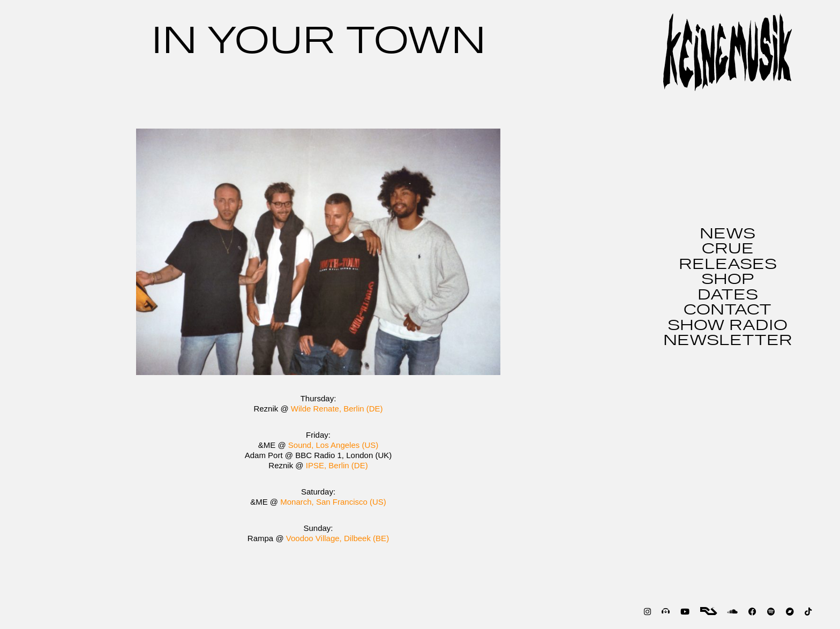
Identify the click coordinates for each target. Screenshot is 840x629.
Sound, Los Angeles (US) (333, 445)
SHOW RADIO (727, 326)
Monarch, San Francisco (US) (333, 502)
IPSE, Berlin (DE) (337, 465)
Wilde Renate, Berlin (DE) (337, 409)
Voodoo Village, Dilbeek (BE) (337, 538)
